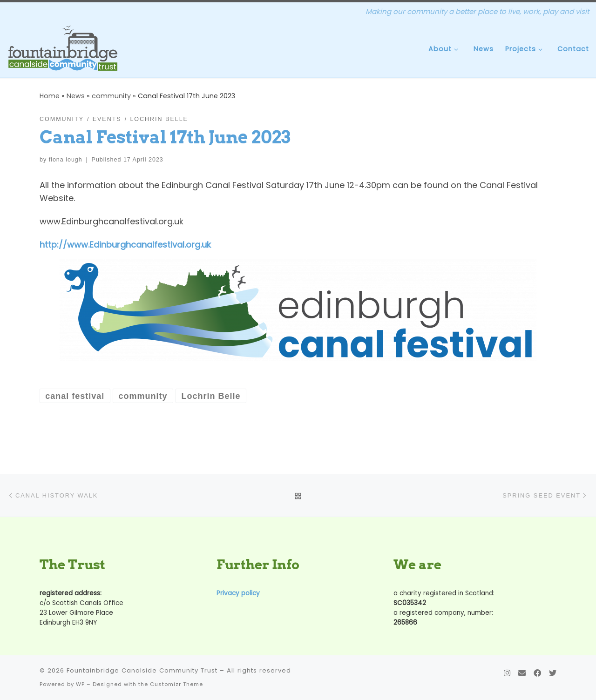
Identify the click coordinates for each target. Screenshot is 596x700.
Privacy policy (238, 593)
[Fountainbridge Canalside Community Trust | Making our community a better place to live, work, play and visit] (63, 48)
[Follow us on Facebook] (537, 673)
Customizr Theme (176, 684)
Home (50, 96)
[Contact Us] (522, 673)
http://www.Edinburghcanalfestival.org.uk (125, 245)
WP (80, 684)
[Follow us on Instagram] (507, 673)
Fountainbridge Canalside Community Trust (142, 670)
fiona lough (66, 160)
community (111, 96)
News (76, 96)
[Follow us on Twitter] (553, 673)
